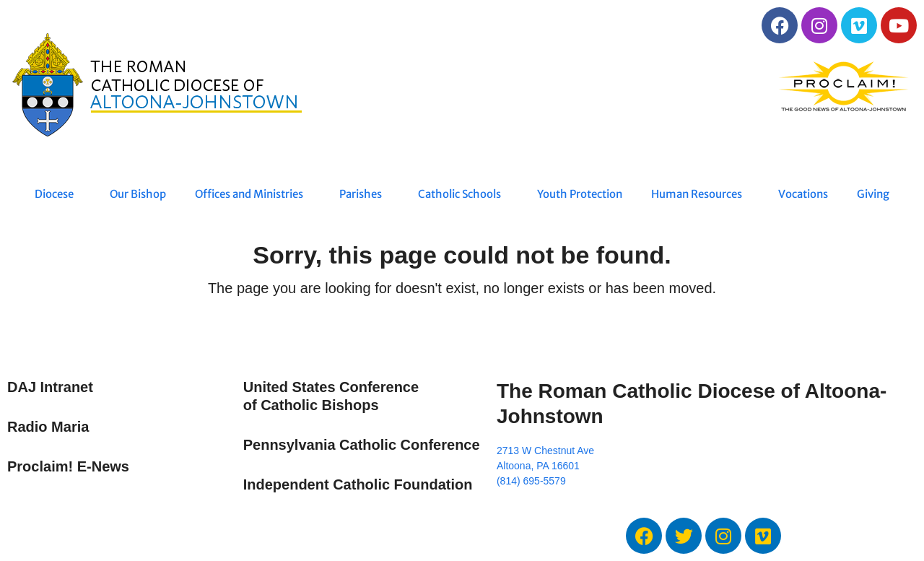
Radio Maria (48, 427)
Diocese (58, 194)
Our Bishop (138, 194)
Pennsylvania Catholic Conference (362, 445)
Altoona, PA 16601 (538, 466)
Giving (873, 194)
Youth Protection (580, 194)
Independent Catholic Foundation (358, 484)
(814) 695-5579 (531, 481)
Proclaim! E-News (68, 466)
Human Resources (700, 194)
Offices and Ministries (253, 194)
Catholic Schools (463, 194)
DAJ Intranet (50, 387)
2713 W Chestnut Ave (545, 451)
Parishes (364, 194)
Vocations (803, 194)
